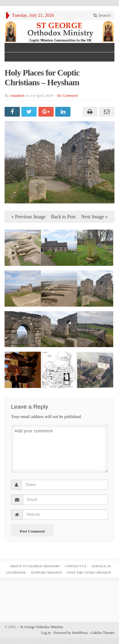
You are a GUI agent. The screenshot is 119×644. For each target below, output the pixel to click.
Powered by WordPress (71, 633)
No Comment (67, 95)
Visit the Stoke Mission (89, 572)
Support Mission (46, 572)
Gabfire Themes (103, 633)
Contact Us (76, 566)
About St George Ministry (35, 566)
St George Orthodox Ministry (40, 627)
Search (102, 15)
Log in (46, 633)
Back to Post (63, 217)
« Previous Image (28, 217)
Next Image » (94, 217)
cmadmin (17, 95)
